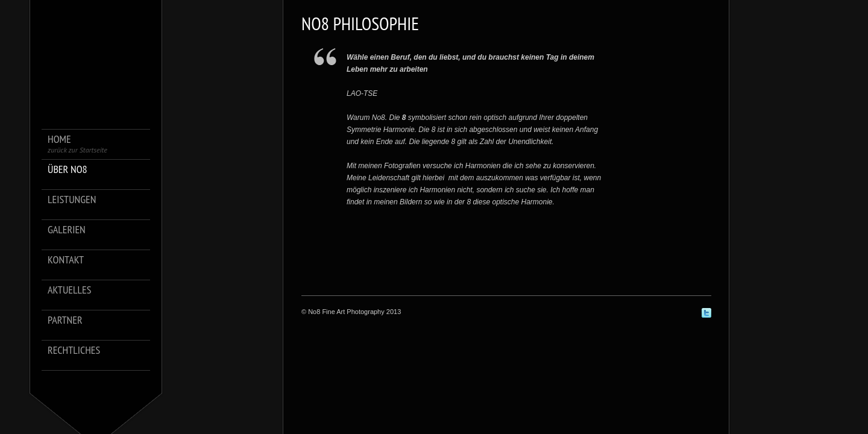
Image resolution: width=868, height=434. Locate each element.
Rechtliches (74, 351)
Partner (65, 320)
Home (77, 144)
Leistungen (72, 200)
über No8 (68, 170)
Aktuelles (69, 290)
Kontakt (66, 260)
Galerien (67, 230)
